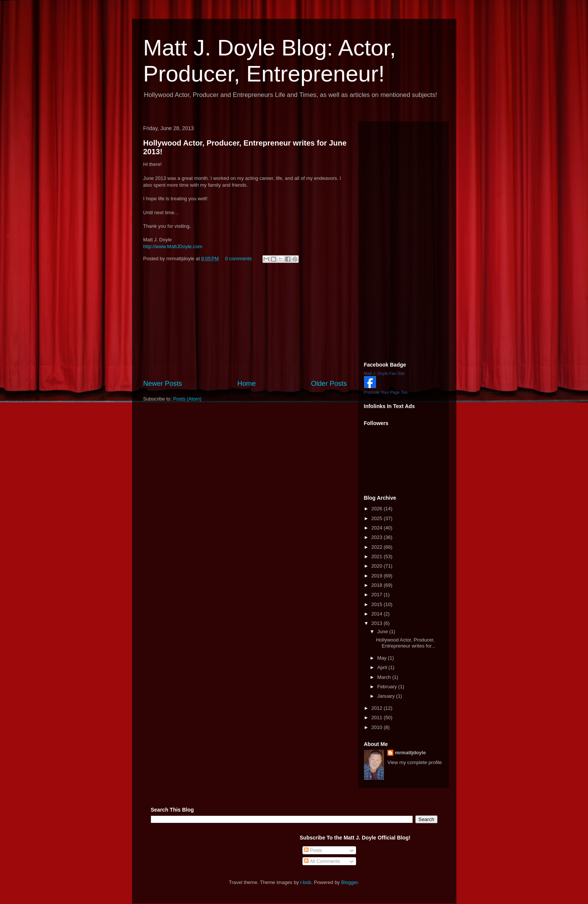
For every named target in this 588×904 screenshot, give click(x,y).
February (388, 687)
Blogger (350, 882)
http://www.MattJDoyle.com (173, 246)
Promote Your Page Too (386, 392)
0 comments (239, 259)
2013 (378, 623)
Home (246, 384)
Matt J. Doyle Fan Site (384, 373)
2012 (378, 708)
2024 (378, 528)
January (387, 696)
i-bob (306, 882)
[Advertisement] (245, 322)
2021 (378, 556)
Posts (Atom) (187, 399)
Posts (313, 850)
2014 (378, 614)
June (383, 632)
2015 (378, 604)
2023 (378, 537)
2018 (378, 585)
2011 (378, 718)
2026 (378, 509)
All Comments (322, 861)
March (385, 677)
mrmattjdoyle (410, 753)
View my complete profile (415, 762)
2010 (378, 727)
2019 (378, 576)
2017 (378, 595)
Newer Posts (163, 384)
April (383, 667)
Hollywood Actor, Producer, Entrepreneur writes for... (406, 643)
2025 (378, 518)
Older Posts (329, 384)
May (382, 658)
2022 (378, 547)
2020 (378, 566)
